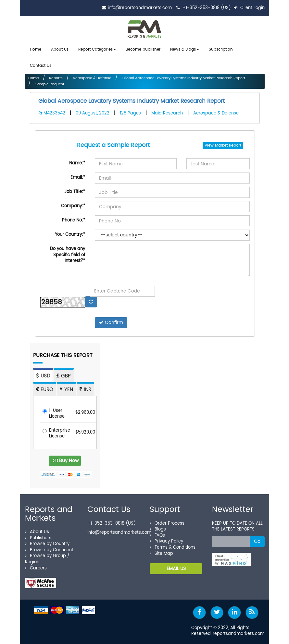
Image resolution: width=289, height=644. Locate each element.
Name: (77, 163)
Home (36, 49)
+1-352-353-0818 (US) (207, 8)
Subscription (221, 49)
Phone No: (74, 220)
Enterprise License (56, 434)
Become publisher (143, 49)
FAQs (157, 536)
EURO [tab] (45, 390)
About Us (60, 49)
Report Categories (95, 49)
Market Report (228, 145)
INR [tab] (85, 390)
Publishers (38, 538)
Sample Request (49, 84)
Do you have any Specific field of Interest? (68, 255)
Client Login (249, 8)
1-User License (54, 414)
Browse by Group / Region (47, 559)
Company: (73, 206)
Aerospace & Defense (92, 78)
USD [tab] (43, 376)
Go (257, 541)
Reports (56, 78)
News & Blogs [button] (185, 49)
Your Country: (70, 235)
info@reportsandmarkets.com (140, 8)
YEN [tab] (66, 390)
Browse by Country (47, 544)
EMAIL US (176, 569)
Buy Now (66, 461)
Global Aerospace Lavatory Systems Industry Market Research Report (183, 78)
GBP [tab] (64, 376)
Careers (36, 568)
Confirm (111, 322)
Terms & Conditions (173, 548)
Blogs (158, 529)
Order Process (167, 524)
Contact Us (41, 66)
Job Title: (75, 192)
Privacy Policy (166, 541)
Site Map (161, 554)
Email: (78, 178)
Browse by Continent (49, 550)
